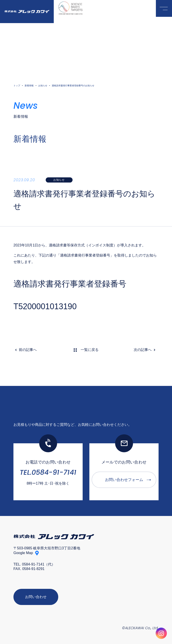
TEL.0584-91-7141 (48, 473)
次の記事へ (143, 350)
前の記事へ (28, 350)
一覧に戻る (90, 350)
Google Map (23, 553)
